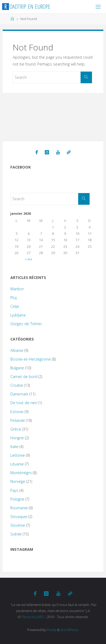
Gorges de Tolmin (26, 324)
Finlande (18, 420)
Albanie (17, 350)
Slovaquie (19, 517)
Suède (16, 534)
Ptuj (14, 298)
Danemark (19, 394)
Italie (14, 447)
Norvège (18, 481)
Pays (14, 490)
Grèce (16, 429)
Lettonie (18, 455)
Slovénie (18, 525)
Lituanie (17, 464)
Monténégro (21, 473)
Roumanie (19, 508)
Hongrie (17, 438)
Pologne (17, 499)
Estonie (17, 412)
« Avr (29, 259)
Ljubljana (18, 315)
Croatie (17, 385)
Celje (15, 306)
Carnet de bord (24, 377)
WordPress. (70, 630)
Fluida (51, 630)
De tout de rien (24, 403)
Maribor (17, 289)
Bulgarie (17, 368)
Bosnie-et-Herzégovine (31, 359)
